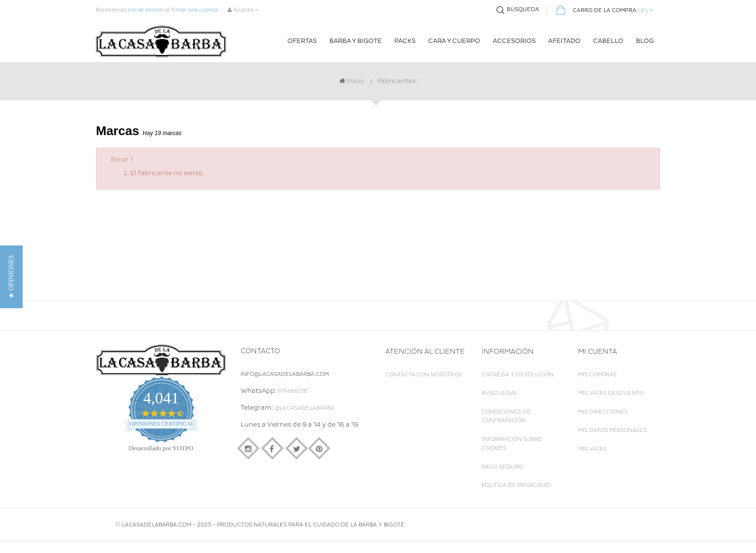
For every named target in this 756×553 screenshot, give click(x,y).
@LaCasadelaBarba (304, 408)
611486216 (293, 391)
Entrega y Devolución (518, 375)
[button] (11, 276)
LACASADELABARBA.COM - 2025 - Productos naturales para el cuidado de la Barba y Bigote (263, 536)
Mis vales (592, 449)
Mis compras (597, 375)
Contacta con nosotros (424, 375)
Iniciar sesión (145, 10)
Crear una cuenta (195, 10)
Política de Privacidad (516, 485)
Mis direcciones (603, 412)
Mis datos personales (612, 430)
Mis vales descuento (611, 393)
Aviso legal (499, 393)
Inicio (352, 81)
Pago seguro (502, 467)
